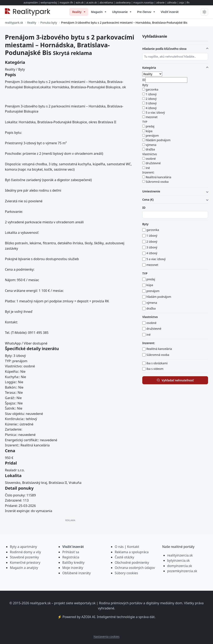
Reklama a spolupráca (132, 552)
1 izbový (151, 94)
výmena (151, 145)
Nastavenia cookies (106, 636)
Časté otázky (124, 557)
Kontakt (133, 547)
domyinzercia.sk (180, 566)
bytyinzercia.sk (178, 560)
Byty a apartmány (23, 547)
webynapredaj (49, 3)
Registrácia (71, 557)
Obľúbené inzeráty (76, 573)
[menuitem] (79, 12)
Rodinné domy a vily (25, 552)
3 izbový (151, 103)
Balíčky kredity (73, 562)
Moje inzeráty (73, 568)
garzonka (152, 89)
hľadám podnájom (158, 140)
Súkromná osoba (157, 182)
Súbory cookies (126, 573)
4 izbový (151, 108)
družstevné (153, 163)
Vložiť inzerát (73, 547)
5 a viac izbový (155, 112)
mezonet (152, 117)
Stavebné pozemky (24, 557)
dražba (150, 149)
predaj (150, 126)
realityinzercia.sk (180, 555)
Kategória (149, 68)
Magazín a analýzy (24, 568)
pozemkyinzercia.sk (182, 571)
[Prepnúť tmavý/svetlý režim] (204, 12)
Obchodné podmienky (132, 562)
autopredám (31, 3)
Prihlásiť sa (71, 552)
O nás (119, 547)
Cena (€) (148, 200)
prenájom (152, 136)
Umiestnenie (151, 191)
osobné (151, 159)
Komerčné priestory (25, 562)
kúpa (149, 131)
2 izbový (151, 99)
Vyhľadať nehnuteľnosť (175, 380)
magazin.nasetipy (143, 3)
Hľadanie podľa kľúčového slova (164, 49)
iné (148, 168)
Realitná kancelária (159, 177)
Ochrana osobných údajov (135, 568)
